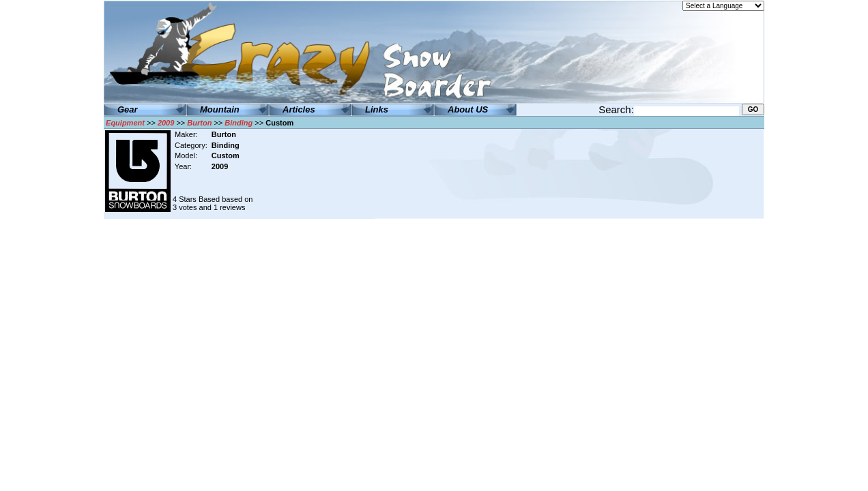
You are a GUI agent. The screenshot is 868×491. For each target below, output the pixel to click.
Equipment (125, 123)
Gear (128, 109)
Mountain (220, 109)
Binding (238, 123)
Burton (199, 123)
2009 (166, 123)
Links (377, 109)
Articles (299, 109)
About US (468, 109)
